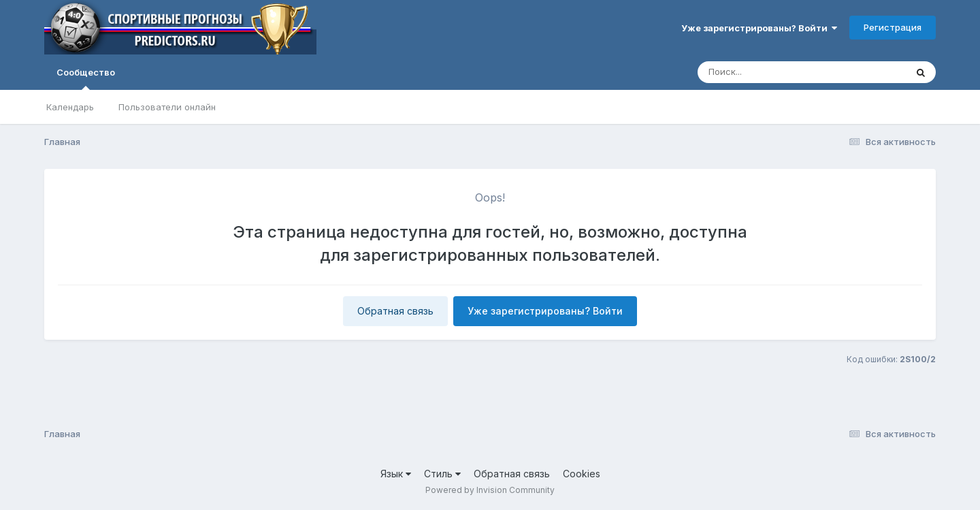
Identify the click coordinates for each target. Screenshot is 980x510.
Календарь (70, 107)
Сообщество (86, 78)
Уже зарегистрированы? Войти (759, 28)
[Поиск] (776, 72)
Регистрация (893, 27)
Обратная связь (395, 311)
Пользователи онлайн (167, 107)
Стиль (442, 474)
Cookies (582, 474)
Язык (396, 474)
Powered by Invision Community (490, 490)
